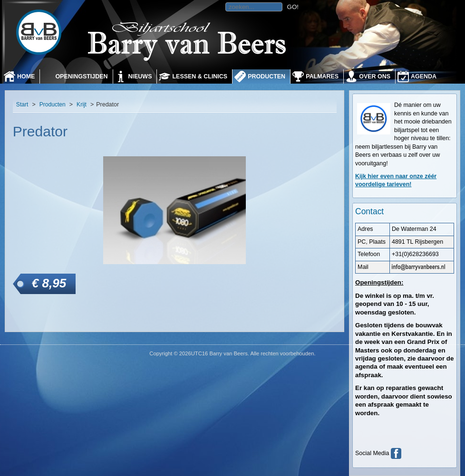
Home (26, 76)
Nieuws (140, 76)
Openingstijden (81, 76)
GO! (293, 7)
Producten (266, 76)
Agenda (424, 76)
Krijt (82, 105)
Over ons (375, 76)
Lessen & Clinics (200, 76)
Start (22, 105)
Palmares (322, 76)
